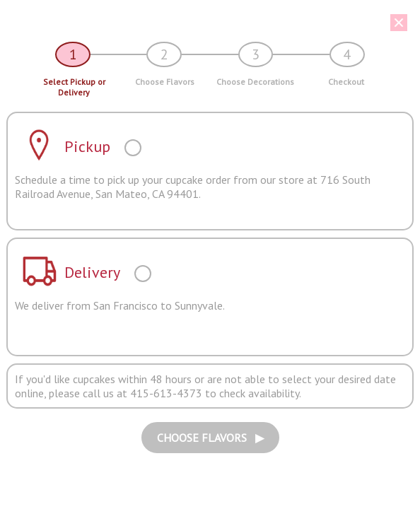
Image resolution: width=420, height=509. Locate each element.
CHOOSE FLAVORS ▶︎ (210, 438)
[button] (205, 23)
